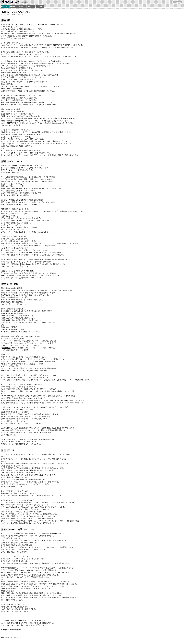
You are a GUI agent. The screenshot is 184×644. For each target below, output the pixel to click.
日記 (29, 7)
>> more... (40, 6)
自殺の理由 (6, 348)
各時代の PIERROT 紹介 (12, 630)
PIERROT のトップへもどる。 (14, 637)
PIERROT (4, 6)
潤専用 (21, 7)
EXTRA (12, 6)
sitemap (178, 2)
